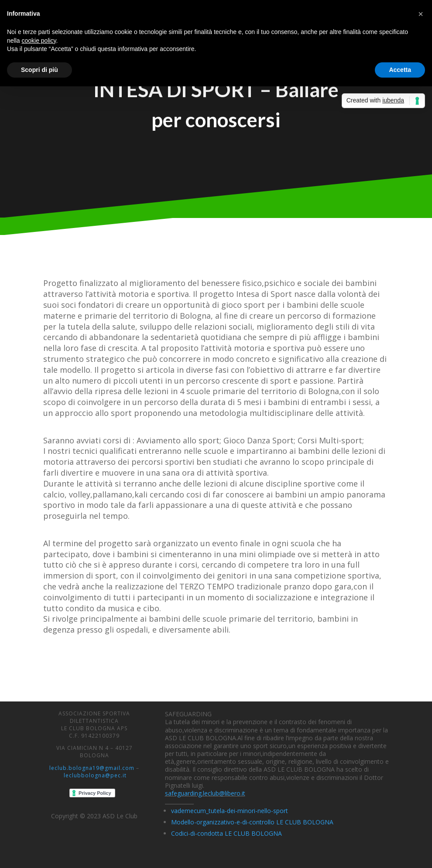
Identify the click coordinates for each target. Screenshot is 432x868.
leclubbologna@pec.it (95, 775)
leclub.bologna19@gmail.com (92, 768)
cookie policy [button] (39, 41)
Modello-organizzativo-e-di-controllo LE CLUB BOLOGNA (252, 822)
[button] (421, 14)
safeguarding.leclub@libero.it (205, 793)
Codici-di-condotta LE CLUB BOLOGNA (226, 833)
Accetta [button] (400, 70)
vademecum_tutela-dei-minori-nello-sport (230, 811)
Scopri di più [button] (39, 70)
